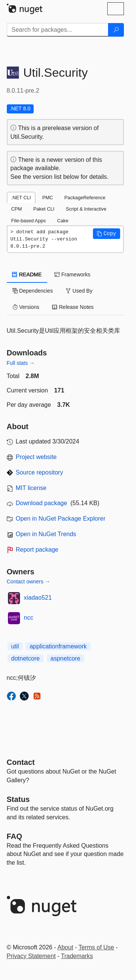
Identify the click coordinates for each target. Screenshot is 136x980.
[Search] (116, 30)
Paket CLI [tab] (44, 209)
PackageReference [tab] (85, 198)
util (15, 646)
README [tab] (27, 274)
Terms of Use (96, 947)
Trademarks (77, 956)
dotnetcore (26, 658)
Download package (42, 503)
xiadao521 (38, 598)
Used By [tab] (79, 291)
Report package (37, 550)
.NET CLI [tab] (21, 198)
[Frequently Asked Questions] (15, 836)
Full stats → (21, 363)
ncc (29, 618)
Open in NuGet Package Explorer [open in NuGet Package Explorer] (61, 519)
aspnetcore (66, 658)
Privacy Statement (31, 956)
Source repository (39, 472)
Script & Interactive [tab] (86, 209)
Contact (21, 762)
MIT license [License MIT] (31, 488)
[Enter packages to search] (58, 30)
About (65, 947)
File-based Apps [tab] (29, 221)
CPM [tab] (17, 209)
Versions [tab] (26, 307)
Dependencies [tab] (33, 291)
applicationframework (58, 646)
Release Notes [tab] (73, 307)
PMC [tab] (48, 198)
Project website (36, 457)
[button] (107, 234)
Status (18, 799)
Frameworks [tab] (72, 274)
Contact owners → (29, 581)
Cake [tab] (63, 221)
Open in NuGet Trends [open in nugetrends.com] (46, 534)
